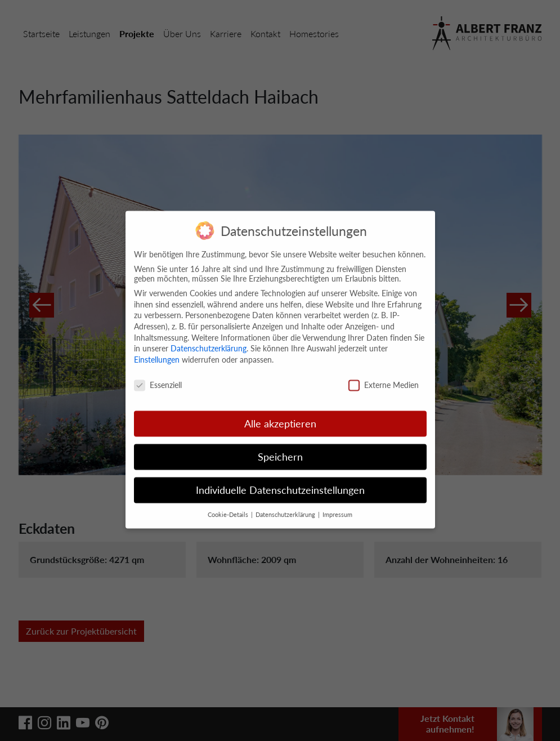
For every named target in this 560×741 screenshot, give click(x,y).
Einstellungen (157, 347)
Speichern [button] (280, 445)
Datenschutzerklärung (209, 336)
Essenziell (158, 372)
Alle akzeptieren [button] (280, 412)
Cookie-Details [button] (229, 503)
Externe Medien (384, 372)
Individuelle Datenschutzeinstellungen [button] (280, 478)
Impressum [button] (337, 503)
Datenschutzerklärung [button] (286, 503)
